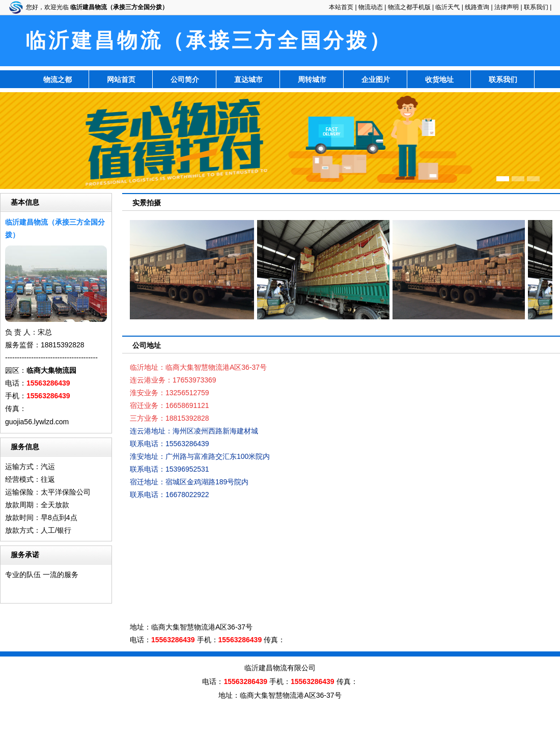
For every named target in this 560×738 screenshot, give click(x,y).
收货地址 (439, 79)
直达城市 (248, 79)
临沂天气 (447, 7)
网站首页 (121, 79)
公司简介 (185, 79)
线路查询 (477, 7)
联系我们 (536, 7)
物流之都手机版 (409, 7)
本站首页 (341, 7)
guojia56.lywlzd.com (37, 422)
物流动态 (371, 7)
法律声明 (507, 7)
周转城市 (312, 79)
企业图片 (376, 79)
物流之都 (58, 79)
